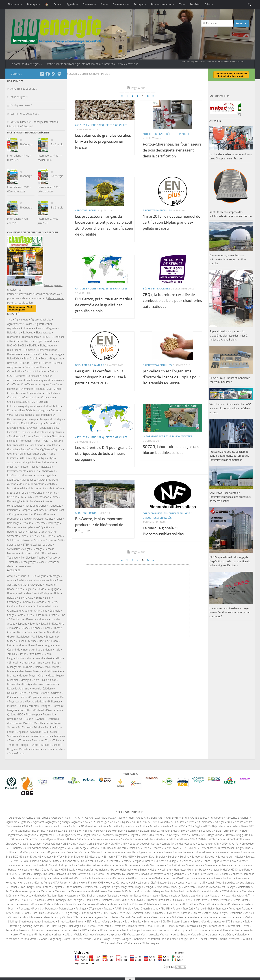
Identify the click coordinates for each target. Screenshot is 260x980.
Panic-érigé (14, 501)
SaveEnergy (220, 913)
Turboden (203, 930)
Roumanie (49, 715)
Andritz (239, 822)
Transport (53, 558)
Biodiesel (59, 337)
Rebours (27, 523)
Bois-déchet (14, 359)
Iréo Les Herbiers (196, 874)
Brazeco (229, 835)
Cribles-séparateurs (18, 402)
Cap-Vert (52, 602)
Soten (175, 922)
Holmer (193, 870)
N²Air (249, 896)
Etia (125, 857)
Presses (49, 514)
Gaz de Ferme (95, 865)
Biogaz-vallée (90, 835)
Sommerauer (151, 922)
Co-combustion (16, 393)
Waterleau (154, 939)
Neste (138, 896)
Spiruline (51, 540)
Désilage (32, 419)
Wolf (104, 943)
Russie (29, 719)
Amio (230, 822)
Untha (39, 935)
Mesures (24, 484)
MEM (9, 891)
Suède (24, 736)
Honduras (20, 645)
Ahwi (86, 822)
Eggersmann (146, 852)
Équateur (60, 749)
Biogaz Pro (121, 835)
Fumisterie (57, 441)
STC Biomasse (234, 922)
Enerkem (234, 852)
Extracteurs (42, 432)
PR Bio (185, 904)
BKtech (195, 835)
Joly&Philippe (42, 878)
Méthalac (247, 891)
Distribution (54, 406)
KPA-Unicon (61, 883)
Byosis (51, 839)
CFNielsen (243, 839)
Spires (196, 922)
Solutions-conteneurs (19, 540)
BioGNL (22, 346)
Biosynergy (171, 835)
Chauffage (13, 384)
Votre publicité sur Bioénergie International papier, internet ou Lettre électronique (93, 64)
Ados (140, 818)
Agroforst (38, 822)
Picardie (12, 706)
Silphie (50, 536)
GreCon (179, 865)
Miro (132, 891)
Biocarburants (43, 333)
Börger (61, 839)
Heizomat (126, 870)
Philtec (48, 904)
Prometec (246, 904)
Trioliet (173, 930)
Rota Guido (38, 913)
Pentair (214, 900)
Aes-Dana (151, 818)
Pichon (58, 904)
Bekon (79, 831)
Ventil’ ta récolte (150, 935)
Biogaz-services (71, 835)
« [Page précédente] (122, 105)
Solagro (118, 922)
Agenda (71, 5)
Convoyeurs (48, 397)
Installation (47, 467)
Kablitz (79, 878)
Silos (41, 536)
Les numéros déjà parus (24, 114)
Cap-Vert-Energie (131, 839)
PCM (187, 900)
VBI (124, 935)
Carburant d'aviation (36, 372)
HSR (16, 874)
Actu (56, 5)
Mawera (215, 887)
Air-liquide (124, 822)
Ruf (105, 913)
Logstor (58, 887)
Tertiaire (51, 553)
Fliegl (173, 861)
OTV (117, 900)
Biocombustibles (32, 337)
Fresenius (29, 865)
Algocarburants (43, 324)
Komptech (12, 883)
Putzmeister (66, 909)
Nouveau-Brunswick (46, 684)
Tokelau (58, 741)
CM (107, 844)
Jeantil (225, 874)
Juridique (33, 471)
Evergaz (250, 857)
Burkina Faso (26, 598)
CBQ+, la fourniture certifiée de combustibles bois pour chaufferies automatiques (172, 310)
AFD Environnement (178, 818)
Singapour (22, 732)
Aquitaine (36, 580)
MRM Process (198, 891)
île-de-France (17, 753)
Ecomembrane (115, 852)
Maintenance (29, 480)
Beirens (68, 831)
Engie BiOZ (12, 857)
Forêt (37, 441)
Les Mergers (247, 883)
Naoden (51, 896)
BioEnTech (222, 831)
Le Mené (47, 658)
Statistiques (14, 545)
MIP (124, 891)
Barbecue (28, 333)
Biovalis (184, 835)
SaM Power (172, 913)
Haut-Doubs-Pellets (47, 870)
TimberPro (113, 930)
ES (86, 857)
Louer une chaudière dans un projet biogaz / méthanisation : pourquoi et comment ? (230, 703)
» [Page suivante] (153, 105)
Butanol (36, 363)
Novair (227, 896)
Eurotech (210, 857)
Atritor (144, 826)
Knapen (202, 878)
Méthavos (26, 896)
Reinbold (201, 909)
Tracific (126, 930)
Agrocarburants (86, 220)
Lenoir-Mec (214, 883)
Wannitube (140, 939)
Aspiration (13, 328)
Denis (146, 848)
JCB (217, 874)
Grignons (12, 454)
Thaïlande (37, 741)
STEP (26, 545)
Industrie (12, 467)
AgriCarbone (217, 818)
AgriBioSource (199, 818)
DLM (19, 852)
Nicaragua (26, 680)
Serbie (49, 728)
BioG (244, 831)
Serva (212, 917)
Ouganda (34, 697)
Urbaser (58, 935)
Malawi (39, 667)
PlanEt (126, 904)
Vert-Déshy (227, 935)
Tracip (135, 930)
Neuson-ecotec (170, 896)
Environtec (45, 857)
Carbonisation (15, 372)
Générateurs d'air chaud (33, 454)
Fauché (99, 861)
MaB (97, 887)
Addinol (121, 818)
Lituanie (26, 663)
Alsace (11, 580)
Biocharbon (14, 337)
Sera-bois (158, 917)
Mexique (38, 671)
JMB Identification (22, 878)
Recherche (40, 523)
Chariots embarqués (36, 380)
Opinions (12, 497)
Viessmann (13, 939)
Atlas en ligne (18, 97)
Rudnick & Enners (90, 913)
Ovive (140, 900)
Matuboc (203, 887)
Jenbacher (236, 874)
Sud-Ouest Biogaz (55, 926)
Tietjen (93, 930)
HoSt (226, 870)
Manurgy (176, 887)
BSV (27, 839)
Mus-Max (214, 891)
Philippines (54, 702)
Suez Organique (77, 926)
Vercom (166, 935)
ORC (22, 497)
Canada (40, 602)
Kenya (47, 654)
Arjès (103, 826)
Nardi (61, 896)
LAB (133, 883)
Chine (44, 611)
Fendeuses (15, 436)
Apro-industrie (47, 826)
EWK (25, 861)
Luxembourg (52, 663)
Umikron (235, 930)
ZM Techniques (150, 943)
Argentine (49, 580)
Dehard (122, 848)
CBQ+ (10, 376)
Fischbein (163, 861)
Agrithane (25, 822)
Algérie (42, 576)
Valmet (89, 935)
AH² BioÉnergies (100, 822)
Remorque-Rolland (239, 909)
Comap (155, 844)
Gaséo (81, 865)
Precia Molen (199, 904)
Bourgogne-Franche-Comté (23, 593)
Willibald (247, 939)
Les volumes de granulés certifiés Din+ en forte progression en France (103, 150)
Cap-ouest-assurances (106, 839)
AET (162, 818)
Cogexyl (144, 844)
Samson (186, 913)
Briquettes (56, 359)
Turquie (45, 745)
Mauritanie (25, 671)
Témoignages (29, 562)
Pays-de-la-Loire (36, 702)
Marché (43, 480)
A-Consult (29, 818)
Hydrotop (48, 874)
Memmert (47, 891)
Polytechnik (151, 904)
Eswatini (45, 624)
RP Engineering (70, 913)
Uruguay (12, 749)
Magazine (14, 5)
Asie (59, 580)
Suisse (54, 732)
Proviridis (38, 909)
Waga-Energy (112, 939)
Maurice (12, 671)
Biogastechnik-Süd (49, 835)
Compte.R (167, 844)
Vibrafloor (242, 935)
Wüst (112, 943)
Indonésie (28, 650)
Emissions (13, 423)
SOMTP (165, 922)
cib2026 (40, 389)
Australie (12, 585)
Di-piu (194, 848)
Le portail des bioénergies (25, 64)
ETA (118, 857)
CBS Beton (202, 839)
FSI (58, 865)
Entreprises (52, 423)
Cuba (62, 615)
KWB (101, 883)
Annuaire (88, 5)
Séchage (38, 549)
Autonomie (27, 328)
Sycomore (120, 926)
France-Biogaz (211, 861)
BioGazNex (107, 835)
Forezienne (185, 861)
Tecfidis (180, 926)
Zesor (136, 943)
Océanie (12, 697)
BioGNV (33, 346)
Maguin (139, 887)
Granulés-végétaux (39, 449)
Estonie (34, 624)
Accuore (57, 818)
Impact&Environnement (125, 874)
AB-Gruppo (44, 818)
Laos (37, 658)
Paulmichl (177, 900)
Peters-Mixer (240, 900)
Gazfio (109, 865)
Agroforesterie (16, 324)
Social (59, 536)
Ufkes (225, 930)
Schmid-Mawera (31, 917)
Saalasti (139, 913)
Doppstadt (30, 852)
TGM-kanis (35, 930)
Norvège (27, 684)
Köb (108, 883)
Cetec (223, 839)
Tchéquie (24, 741)
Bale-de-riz (14, 333)
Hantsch (13, 870)
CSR (34, 402)
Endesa (187, 852)
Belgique (30, 589)
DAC (69, 848)
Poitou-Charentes (29, 706)
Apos (34, 826)
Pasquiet (164, 900)
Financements (41, 436)
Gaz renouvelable (17, 445)
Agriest (245, 818)
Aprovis (62, 826)
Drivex (42, 852)
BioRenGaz (156, 835)
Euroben (173, 857)
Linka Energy (27, 887)
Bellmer (89, 831)
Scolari (67, 917)
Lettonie (59, 658)
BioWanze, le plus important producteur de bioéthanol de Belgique (99, 534)
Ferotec (125, 861)
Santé (53, 532)
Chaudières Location (31, 844)
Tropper (184, 930)
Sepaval (125, 917)
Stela (247, 922)
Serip (181, 917)
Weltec (213, 939)
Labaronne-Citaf (147, 883)
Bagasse (52, 328)
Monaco (12, 676)
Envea (34, 857)
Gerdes (119, 865)
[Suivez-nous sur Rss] (53, 74)
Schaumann (236, 913)
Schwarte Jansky (52, 917)
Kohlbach (228, 878)
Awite (166, 826)
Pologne (46, 706)
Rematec (234, 199)
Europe (25, 628)
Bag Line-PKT (202, 826)
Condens (190, 844)
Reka (211, 909)
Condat (179, 844)
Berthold (111, 831)
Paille (30, 497)
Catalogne (25, 606)
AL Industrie (178, 822)
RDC (21, 715)
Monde (23, 676)
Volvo (67, 939)
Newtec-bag (188, 896)
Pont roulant (57, 510)
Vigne (21, 566)
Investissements (17, 471)
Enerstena (247, 852)
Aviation (40, 328)
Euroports (197, 857)
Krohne (74, 883)
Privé (211, 904)
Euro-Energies (157, 857)
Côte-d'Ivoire (16, 619)
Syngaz (26, 549)
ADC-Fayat (108, 818)
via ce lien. (28, 303)
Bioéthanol (45, 354)
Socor (98, 922)
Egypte (44, 619)
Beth (121, 831)
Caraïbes (12, 606)
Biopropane (14, 354)
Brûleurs (25, 363)
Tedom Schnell (217, 926)
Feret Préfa (112, 861)
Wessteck (235, 939)
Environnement (16, 428)
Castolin (162, 839)
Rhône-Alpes (33, 715)
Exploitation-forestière (20, 432)
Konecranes (26, 883)
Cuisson (43, 402)
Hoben (154, 870)
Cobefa (134, 844)
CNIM (124, 844)
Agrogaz (51, 822)
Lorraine (37, 663)
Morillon (141, 891)
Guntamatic (224, 865)
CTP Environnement (36, 848)
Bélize (39, 598)
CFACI (232, 839)
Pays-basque (17, 702)
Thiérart (75, 930)
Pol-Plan (137, 904)
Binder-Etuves (171, 831)
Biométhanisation (47, 350)
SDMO (77, 917)
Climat (58, 389)
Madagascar (14, 667)
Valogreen (101, 935)
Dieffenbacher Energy (230, 848)
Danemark (32, 619)
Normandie (14, 684)
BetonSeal (132, 831)
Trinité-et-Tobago (18, 745)
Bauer (35, 831)
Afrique (11, 576)
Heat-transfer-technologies (93, 870)
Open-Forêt (91, 900)
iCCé (95, 874)
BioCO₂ (47, 337)
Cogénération (35, 393)
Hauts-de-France (49, 641)
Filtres (28, 436)
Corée (29, 615)
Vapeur (43, 562)
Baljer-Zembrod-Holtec (225, 826)
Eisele (167, 852)
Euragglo (142, 857)
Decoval (111, 848)
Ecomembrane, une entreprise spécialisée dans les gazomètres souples (228, 350)
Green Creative (194, 865)
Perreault (225, 900)
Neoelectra (113, 896)
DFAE (185, 848)
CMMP (115, 844)
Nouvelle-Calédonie (43, 689)
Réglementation (16, 532)
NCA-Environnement (93, 896)
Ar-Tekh (73, 826)
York (128, 943)
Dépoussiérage (16, 419)
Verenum (213, 935)
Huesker (25, 874)
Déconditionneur (45, 415)
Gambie (31, 632)
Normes (52, 493)
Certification (34, 376)
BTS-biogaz (38, 839)
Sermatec (192, 917)
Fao (82, 861)
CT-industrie (16, 848)
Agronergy (64, 822)
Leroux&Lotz (230, 883)
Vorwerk (77, 939)
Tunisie (34, 745)
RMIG (18, 913)
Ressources (14, 527)
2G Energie (15, 818)
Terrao (246, 926)
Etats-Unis (58, 624)
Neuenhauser (151, 896)
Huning (37, 874)
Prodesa (221, 904)
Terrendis (11, 930)
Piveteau (102, 904)
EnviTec (58, 857)
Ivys (211, 874)
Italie (57, 650)
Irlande (40, 650)
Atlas (208, 5)
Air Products (139, 822)
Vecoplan (134, 935)
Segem (98, 917)
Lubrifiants (13, 480)
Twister (215, 930)
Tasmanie (59, 736)
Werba (223, 939)
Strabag (28, 926)
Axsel (175, 826)
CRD (224, 844)
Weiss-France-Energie (175, 939)
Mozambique (55, 676)
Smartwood (49, 922)
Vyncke (98, 939)
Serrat (203, 917)
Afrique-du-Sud (27, 576)
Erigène (78, 857)
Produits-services (161, 5)
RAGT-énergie (123, 909)
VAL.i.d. (69, 935)
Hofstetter (180, 870)
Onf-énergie (75, 900)
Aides (29, 324)
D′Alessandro (97, 852)
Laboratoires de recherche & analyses (167, 446)
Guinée (11, 641)
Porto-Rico (26, 710)
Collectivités (51, 393)
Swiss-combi (104, 926)
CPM (217, 844)
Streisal (38, 926)
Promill (12, 909)
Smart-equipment (29, 922)
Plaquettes (55, 506)
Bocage (58, 354)
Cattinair (183, 839)
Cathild (172, 839)
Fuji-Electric (69, 865)
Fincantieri (149, 861)
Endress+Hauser (203, 852)
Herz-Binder (140, 870)
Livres (39, 475)
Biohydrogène (48, 346)
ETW (132, 857)
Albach (165, 822)
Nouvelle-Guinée (17, 693)
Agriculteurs (22, 320)
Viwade (43, 939)
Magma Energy (110, 887)
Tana (149, 926)
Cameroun (28, 602)
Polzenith (165, 904)
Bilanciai (156, 831)
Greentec (210, 865)
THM (84, 930)
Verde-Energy (181, 935)
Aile (113, 822)
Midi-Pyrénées (54, 671)
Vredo (88, 939)
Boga (211, 835)
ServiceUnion (225, 917)
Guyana (22, 641)
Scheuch (249, 913)
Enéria (68, 857)
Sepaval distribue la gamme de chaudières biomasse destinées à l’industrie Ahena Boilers (228, 426)
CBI (192, 839)
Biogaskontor (14, 835)
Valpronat (114, 935)
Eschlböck (96, 857)
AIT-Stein (153, 822)
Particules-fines (32, 501)
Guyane (32, 641)
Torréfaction (28, 558)
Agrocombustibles (155, 523)
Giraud (144, 865)
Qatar (58, 710)
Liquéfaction (14, 475)
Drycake (53, 852)
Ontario (23, 697)
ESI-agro (109, 857)
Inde (18, 650)
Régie (49, 527)
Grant (170, 865)
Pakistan (46, 697)
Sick (248, 917)
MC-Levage (228, 887)
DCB (102, 848)
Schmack (14, 917)
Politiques (13, 510)
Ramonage (13, 523)
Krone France (88, 883)
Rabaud (108, 909)
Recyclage (54, 523)
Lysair (88, 887)
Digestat (40, 406)
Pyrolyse (38, 519)
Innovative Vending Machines (168, 874)
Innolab (145, 874)
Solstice (137, 922)
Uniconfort (248, 930)
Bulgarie (12, 598)
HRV (8, 874)
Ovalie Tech (128, 900)
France (47, 628)
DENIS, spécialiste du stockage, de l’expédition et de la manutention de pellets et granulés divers (230, 651)
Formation (26, 441)
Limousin (14, 663)
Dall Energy (80, 848)
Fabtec (56, 861)
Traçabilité (13, 562)
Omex (50, 900)
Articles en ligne (86, 134)
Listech (47, 887)
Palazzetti (151, 900)
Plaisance (115, 904)
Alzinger (220, 822)
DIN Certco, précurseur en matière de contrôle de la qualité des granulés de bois (104, 314)
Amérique (22, 580)
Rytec (122, 913)
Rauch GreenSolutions (146, 909)
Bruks (248, 835)
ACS (86, 818)
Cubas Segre (57, 848)
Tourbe (41, 558)
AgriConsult (232, 818)
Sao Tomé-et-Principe (30, 728)
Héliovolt (61, 874)
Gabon (21, 632)
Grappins (57, 449)
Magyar (150, 887)
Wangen (127, 939)
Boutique (32, 5)
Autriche (24, 585)
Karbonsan (119, 878)
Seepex (87, 917)
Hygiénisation (32, 462)
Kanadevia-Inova (101, 878)
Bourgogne (53, 589)
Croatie (53, 615)
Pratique (139, 5)
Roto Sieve (52, 913)
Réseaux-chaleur (37, 532)
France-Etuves (230, 861)
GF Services (132, 865)
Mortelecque (155, 891)
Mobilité (51, 484)
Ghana (41, 632)
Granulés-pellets (17, 449)
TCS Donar (168, 926)
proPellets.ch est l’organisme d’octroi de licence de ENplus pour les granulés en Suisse (171, 386)
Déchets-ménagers (37, 410)
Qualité (49, 519)
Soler (127, 922)
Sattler (207, 913)
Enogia (24, 857)
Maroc (56, 667)
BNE (203, 835)
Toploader (13, 558)
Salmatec (158, 913)
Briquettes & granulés (113, 134)
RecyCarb (188, 909)
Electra (177, 852)
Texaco (23, 930)
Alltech (191, 822)
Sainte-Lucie (53, 723)
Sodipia (107, 922)
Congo (11, 615)
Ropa (27, 913)
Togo (48, 741)
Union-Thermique (23, 935)
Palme (55, 497)
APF (26, 826)
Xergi (120, 943)
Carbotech (149, 839)
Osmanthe (107, 900)
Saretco (197, 913)
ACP (79, 818)
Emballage (57, 419)
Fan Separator (70, 861)
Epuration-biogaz (50, 428)
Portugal (39, 710)
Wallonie (48, 749)
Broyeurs (12, 363)
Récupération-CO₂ (33, 527)
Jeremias (249, 874)
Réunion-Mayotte (33, 723)
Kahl (87, 878)
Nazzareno (72, 896)
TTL (193, 930)
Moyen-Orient (37, 676)
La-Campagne (120, 883)
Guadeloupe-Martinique (30, 637)
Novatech (239, 896)
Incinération (49, 462)
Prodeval (233, 904)
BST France (16, 839)
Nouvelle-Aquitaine (18, 689)
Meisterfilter (244, 887)
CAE (79, 839)
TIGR (102, 930)
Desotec (156, 848)
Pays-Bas (59, 697)
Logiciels (49, 475)
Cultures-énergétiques (20, 406)
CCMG (214, 839)
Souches (39, 540)
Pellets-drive (200, 900)
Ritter (9, 913)
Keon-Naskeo (156, 878)
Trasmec (162, 930)
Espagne (22, 624)
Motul (168, 891)
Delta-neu (135, 848)
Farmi (90, 861)
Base (244, 826)
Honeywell (215, 870)
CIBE (65, 844)
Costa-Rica (41, 615)
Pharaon (37, 904)
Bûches (47, 363)
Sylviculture (14, 549)
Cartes (53, 372)
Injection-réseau (29, 467)
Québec (12, 715)
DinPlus (10, 852)
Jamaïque (12, 654)
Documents (119, 5)
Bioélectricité (30, 354)
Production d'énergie (19, 519)
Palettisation (42, 497)
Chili (36, 611)
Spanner (186, 922)
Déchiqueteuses (25, 415)
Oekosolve (39, 900)
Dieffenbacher (208, 848)
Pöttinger (81, 909)
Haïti (10, 645)
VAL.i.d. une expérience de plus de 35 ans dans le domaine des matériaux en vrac (230, 499)
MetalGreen (99, 891)
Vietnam (36, 749)
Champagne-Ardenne (19, 611)
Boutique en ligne (20, 105)
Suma (91, 926)
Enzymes (32, 428)
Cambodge (13, 602)
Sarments (13, 536)
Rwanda (40, 719)
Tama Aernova (136, 926)
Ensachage (37, 423)
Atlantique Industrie (126, 826)
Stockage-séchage (42, 545)
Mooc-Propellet (16, 488)
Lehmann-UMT (197, 883)
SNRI (89, 922)
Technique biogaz (197, 926)
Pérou (50, 710)
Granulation (52, 445)
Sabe (148, 913)
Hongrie (48, 645)
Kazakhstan (35, 654)
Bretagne (47, 593)
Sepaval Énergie (141, 917)
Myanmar (13, 680)
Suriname (13, 736)
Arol (111, 826)
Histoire (12, 458)
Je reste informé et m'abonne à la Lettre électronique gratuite (231, 75)
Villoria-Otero (29, 939)
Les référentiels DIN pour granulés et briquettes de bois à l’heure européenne (104, 463)
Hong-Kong (35, 645)
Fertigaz (136, 861)
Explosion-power (40, 861)
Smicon (80, 922)
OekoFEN (25, 900)
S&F (130, 913)
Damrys (93, 848)
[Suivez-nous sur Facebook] (48, 74)
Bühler (71, 839)
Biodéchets (15, 341)
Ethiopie (14, 628)
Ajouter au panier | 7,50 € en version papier (20, 308)
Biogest (134, 835)
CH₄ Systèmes (52, 844)
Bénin (48, 598)
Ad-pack (95, 818)
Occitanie (56, 693)
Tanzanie (46, 736)
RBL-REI (165, 909)
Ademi (131, 818)
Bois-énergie (31, 359)
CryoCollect (248, 844)
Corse (20, 615)
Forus (197, 861)
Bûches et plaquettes (180, 143)
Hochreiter (166, 870)
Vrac (29, 566)
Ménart (235, 891)
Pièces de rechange (36, 506)
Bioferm (235, 831)
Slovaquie (36, 732)
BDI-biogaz (55, 831)
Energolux (220, 852)
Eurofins (185, 857)
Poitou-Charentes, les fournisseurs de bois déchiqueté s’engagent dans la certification (172, 159)
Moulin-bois (181, 891)
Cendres (21, 376)
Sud (46, 732)
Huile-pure (25, 458)
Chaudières (56, 380)
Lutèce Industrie (74, 887)
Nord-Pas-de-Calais (45, 680)
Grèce (10, 637)
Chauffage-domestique (34, 384)
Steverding (15, 926)
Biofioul (28, 341)
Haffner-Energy (242, 865)
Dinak (248, 848)
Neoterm (127, 896)
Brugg (239, 835)
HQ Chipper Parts (241, 870)
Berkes (100, 831)
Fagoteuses (57, 432)
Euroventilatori (226, 857)
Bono (219, 835)
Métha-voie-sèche (18, 493)
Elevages (44, 419)
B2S (190, 826)
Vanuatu (24, 749)
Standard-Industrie (213, 922)
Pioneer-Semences (84, 904)
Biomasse (29, 350)
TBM (157, 926)
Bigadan (144, 831)
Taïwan (13, 741)
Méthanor (12, 896)
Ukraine (56, 745)
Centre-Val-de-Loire (44, 606)
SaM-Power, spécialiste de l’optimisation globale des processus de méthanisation (230, 587)
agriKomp (12, 822)
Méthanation (38, 493)
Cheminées (27, 389)
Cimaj (73, 844)
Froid (45, 441)
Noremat (202, 896)
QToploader (95, 909)
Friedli (40, 865)
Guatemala (52, 637)
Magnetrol (127, 887)
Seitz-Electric (111, 917)
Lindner (13, 887)
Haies (52, 454)
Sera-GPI (171, 917)
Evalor (240, 857)
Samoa (11, 728)
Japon (23, 654)
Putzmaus (51, 909)
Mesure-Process (80, 891)
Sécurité (25, 553)
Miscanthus (38, 484)
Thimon (64, 930)
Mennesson (62, 891)
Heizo (114, 870)
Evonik (17, 861)
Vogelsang (55, 939)
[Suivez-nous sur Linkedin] (42, 74)
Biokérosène (14, 350)
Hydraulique (40, 458)
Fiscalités (57, 436)
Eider (159, 852)
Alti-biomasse (205, 822)
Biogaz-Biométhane (46, 341)
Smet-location (66, 922)
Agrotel (76, 822)
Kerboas (170, 878)
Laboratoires (48, 471)
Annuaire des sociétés (23, 89)
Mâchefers (56, 488)
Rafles (59, 519)
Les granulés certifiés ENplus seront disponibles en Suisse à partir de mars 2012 (100, 386)
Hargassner (26, 870)
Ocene (14, 900)
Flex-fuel (12, 441)
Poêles (38, 514)
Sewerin (239, 917)
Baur (44, 831)
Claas (82, 844)
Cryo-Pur (234, 844)
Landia (172, 883)
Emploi (25, 423)
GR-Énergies (157, 865)
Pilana (67, 904)
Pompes (26, 510)
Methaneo (114, 891)
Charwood (11, 844)
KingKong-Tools (186, 878)
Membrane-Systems (27, 891)
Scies (23, 536)
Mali (47, 667)
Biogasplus (30, 835)
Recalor (177, 909)
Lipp (38, 887)
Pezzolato (24, 904)
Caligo (87, 839)
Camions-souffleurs (36, 367)
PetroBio (11, 904)
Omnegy (61, 900)
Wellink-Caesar (199, 939)
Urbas (48, 935)
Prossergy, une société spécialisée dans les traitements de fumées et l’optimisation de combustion (229, 546)
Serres (32, 536)
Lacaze (162, 883)
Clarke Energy (95, 844)
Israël (49, 650)
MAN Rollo (163, 887)
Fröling (50, 865)
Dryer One (65, 852)
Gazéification (36, 445)
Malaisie (28, 667)
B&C (183, 826)
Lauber (182, 883)
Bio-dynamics (189, 831)
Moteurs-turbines (38, 488)
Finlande (36, 628)
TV (181, 5)
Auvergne (37, 585)
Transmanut (148, 930)
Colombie (55, 611)
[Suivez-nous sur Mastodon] (59, 74)
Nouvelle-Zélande (39, 693)
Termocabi (234, 926)
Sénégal (34, 736)
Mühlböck (39, 896)
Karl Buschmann (136, 878)
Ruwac (113, 913)
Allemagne (55, 576)
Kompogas (241, 878)
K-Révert (68, 878)
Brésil (57, 593)
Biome (144, 835)
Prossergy (24, 909)
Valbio (79, 935)
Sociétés (195, 5)
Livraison (28, 475)
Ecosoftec (131, 852)
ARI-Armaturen (89, 826)
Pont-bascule (40, 510)
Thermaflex (51, 930)
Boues (44, 359)
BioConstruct (206, 831)
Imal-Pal (104, 874)
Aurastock (155, 826)
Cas (103, 5)
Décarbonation (15, 410)
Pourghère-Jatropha (20, 514)
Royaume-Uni (15, 719)
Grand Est (53, 632)
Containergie (205, 844)
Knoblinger (215, 878)
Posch (176, 904)
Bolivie (41, 589)
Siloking (12, 922)
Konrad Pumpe (44, 883)
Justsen (56, 878)
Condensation (31, 397)
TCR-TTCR (38, 553)
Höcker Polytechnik (79, 874)
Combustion (14, 397)
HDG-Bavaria (68, 870)
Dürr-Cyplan (80, 852)
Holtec (203, 870)
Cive (49, 389)
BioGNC (11, 346)
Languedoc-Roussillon (20, 658)
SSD (60, 540)
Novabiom (216, 896)
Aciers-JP (69, 818)
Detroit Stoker (171, 848)
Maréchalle (190, 887)
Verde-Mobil (198, 935)
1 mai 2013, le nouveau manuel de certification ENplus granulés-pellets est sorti (172, 231)
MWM (225, 891)
